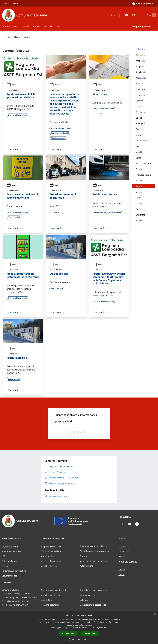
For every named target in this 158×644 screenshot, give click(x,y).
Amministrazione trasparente (93, 590)
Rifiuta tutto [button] (90, 633)
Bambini (139, 84)
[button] (79, 639)
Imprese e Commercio (51, 561)
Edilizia (139, 118)
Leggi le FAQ (46, 600)
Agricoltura (141, 55)
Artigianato (141, 72)
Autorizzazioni (86, 566)
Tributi (139, 203)
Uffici (4, 556)
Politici (5, 566)
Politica (139, 169)
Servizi (139, 186)
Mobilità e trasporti (49, 566)
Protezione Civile (143, 175)
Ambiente (140, 61)
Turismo (139, 209)
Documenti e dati (10, 576)
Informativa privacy (89, 595)
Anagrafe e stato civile (51, 546)
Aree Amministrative (11, 551)
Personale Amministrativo (14, 571)
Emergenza (141, 123)
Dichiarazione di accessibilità (93, 605)
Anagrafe (140, 66)
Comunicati (124, 551)
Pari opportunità (143, 163)
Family (139, 129)
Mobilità (139, 152)
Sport (138, 198)
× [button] (155, 614)
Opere (138, 158)
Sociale (139, 192)
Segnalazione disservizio (52, 595)
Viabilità (139, 220)
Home (8, 37)
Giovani (139, 135)
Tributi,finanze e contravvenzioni (95, 551)
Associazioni (141, 78)
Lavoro (139, 146)
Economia (140, 112)
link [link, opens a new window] (105, 628)
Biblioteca (140, 89)
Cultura (139, 106)
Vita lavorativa (47, 556)
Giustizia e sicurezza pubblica (93, 546)
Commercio (141, 95)
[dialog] (79, 628)
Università (140, 215)
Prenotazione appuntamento (54, 590)
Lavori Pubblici (142, 141)
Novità (17, 37)
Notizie (122, 546)
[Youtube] (122, 15)
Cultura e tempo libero (51, 551)
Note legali (85, 600)
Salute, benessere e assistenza (94, 561)
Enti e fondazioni (9, 561)
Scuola (139, 180)
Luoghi (122, 570)
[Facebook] (115, 15)
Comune (139, 101)
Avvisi (12, 85)
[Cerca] (153, 15)
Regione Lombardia (10, 4)
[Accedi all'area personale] (143, 4)
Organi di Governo (10, 546)
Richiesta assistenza (50, 605)
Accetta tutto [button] (68, 633)
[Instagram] (129, 15)
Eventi (121, 574)
